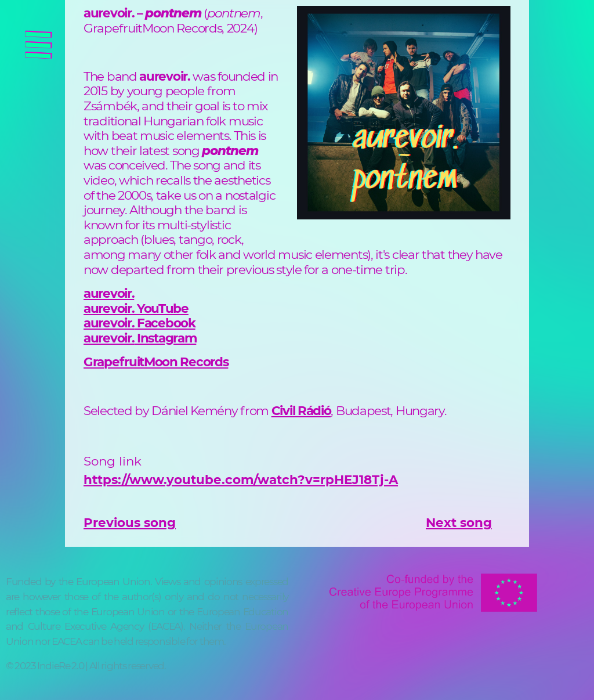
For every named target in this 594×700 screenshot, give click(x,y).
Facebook (164, 323)
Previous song (130, 522)
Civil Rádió (301, 410)
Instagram (165, 338)
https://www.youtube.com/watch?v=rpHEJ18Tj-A (241, 479)
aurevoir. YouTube (136, 308)
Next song (459, 522)
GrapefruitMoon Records (156, 362)
